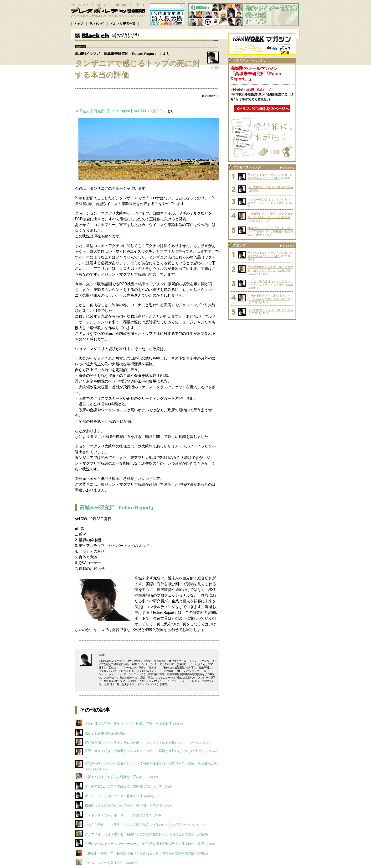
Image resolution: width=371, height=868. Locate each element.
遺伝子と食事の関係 (99, 733)
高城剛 (215, 68)
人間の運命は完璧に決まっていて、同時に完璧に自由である (128, 724)
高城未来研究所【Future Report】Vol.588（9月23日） (123, 111)
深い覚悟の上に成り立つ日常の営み (270, 187)
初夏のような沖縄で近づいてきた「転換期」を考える (123, 805)
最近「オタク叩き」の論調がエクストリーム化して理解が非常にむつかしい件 (141, 751)
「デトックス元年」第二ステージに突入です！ (119, 815)
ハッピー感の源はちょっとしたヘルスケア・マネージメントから (270, 201)
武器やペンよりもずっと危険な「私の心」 (115, 777)
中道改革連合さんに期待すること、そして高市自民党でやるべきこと (270, 297)
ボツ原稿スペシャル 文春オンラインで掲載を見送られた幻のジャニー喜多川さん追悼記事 (151, 763)
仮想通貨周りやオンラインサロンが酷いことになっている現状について (136, 743)
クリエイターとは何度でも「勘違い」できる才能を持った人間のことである (139, 834)
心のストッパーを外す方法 (104, 863)
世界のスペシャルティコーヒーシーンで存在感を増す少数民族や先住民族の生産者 (144, 844)
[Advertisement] (262, 352)
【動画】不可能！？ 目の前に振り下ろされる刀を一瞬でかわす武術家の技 (139, 853)
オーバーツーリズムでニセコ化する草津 (114, 796)
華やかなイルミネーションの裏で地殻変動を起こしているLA (270, 176)
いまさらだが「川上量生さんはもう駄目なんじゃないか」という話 (133, 825)
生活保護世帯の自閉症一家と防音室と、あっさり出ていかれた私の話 (270, 216)
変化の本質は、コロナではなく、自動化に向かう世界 (123, 786)
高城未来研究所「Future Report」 (117, 508)
